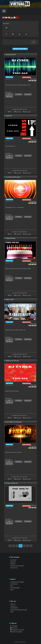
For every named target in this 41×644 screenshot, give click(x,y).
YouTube (14, 628)
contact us (13, 606)
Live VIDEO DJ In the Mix (14, 422)
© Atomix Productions (20, 642)
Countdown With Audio (13, 177)
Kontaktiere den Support (17, 582)
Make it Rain (10, 300)
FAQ (12, 586)
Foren (12, 590)
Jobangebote (14, 608)
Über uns (13, 604)
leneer (35, 505)
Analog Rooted (11, 55)
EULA (12, 612)
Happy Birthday (11, 238)
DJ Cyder (34, 79)
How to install (28, 112)
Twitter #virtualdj (16, 632)
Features (13, 564)
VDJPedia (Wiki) (15, 588)
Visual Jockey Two (12, 483)
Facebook (14, 626)
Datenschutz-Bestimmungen (19, 610)
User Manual (14, 584)
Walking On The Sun (12, 361)
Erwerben (13, 562)
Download (13, 560)
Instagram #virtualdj (17, 630)
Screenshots (14, 568)
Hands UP (9, 116)
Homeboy (34, 201)
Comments (18, 112)
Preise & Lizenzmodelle (17, 566)
